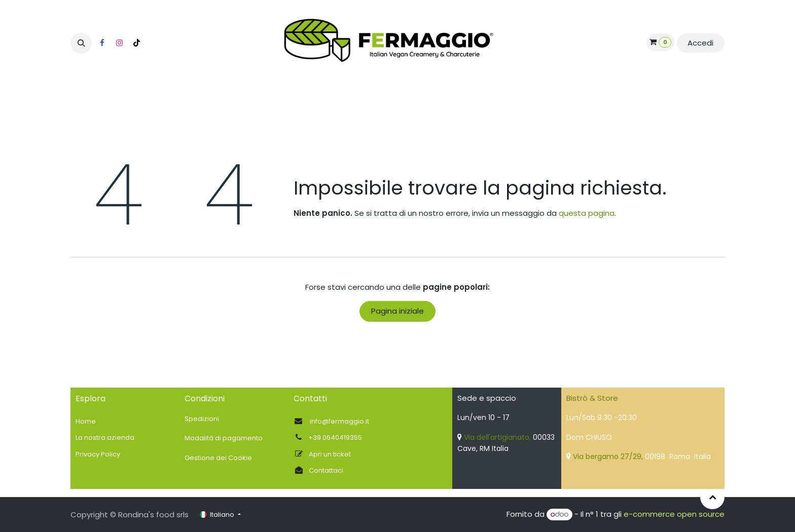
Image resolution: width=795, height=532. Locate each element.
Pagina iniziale (397, 311)
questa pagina (587, 213)
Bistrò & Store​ (592, 398)
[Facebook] (102, 43)
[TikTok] (136, 43)
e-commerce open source (674, 514)
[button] (81, 43)
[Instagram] (119, 43)
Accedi (700, 43)
